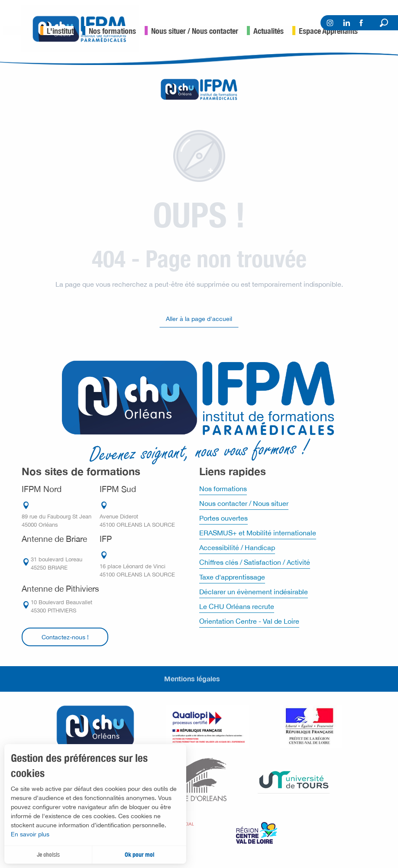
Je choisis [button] (48, 855)
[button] (384, 23)
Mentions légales (192, 679)
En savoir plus (30, 834)
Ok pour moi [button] (139, 855)
